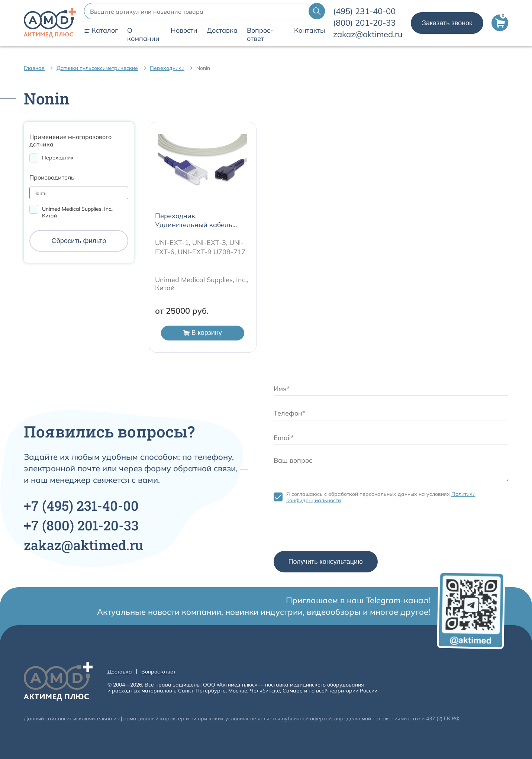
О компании (143, 35)
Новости (184, 30)
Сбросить (79, 241)
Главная (34, 68)
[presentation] (330, 529)
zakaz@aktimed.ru (368, 34)
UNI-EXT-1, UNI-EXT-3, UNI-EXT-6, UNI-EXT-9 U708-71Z (200, 247)
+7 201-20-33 (81, 525)
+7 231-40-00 (81, 506)
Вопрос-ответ (260, 35)
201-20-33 (364, 23)
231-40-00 (364, 11)
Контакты (309, 30)
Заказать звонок (447, 23)
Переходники (167, 68)
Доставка (222, 30)
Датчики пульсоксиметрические (97, 68)
